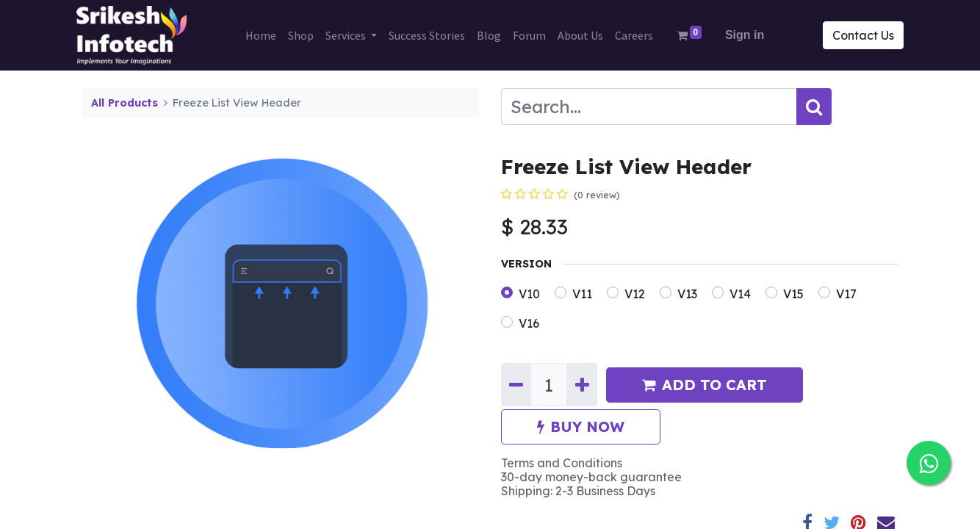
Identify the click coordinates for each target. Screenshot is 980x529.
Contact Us (857, 35)
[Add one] (581, 384)
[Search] (814, 107)
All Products (125, 103)
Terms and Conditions (562, 463)
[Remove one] (516, 384)
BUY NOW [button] (581, 427)
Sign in (745, 35)
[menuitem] (261, 35)
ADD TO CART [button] (705, 385)
